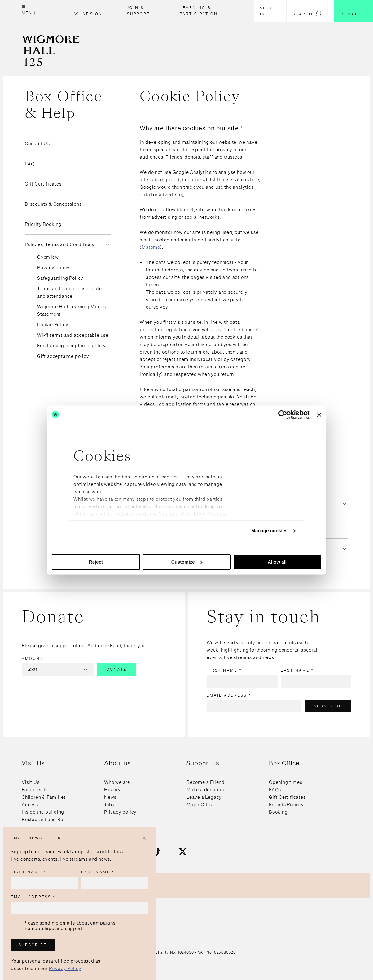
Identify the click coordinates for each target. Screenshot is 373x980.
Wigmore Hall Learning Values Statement (71, 310)
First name (224, 670)
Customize (187, 562)
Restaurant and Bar (43, 820)
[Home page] (40, 66)
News (110, 797)
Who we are (117, 782)
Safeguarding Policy (60, 278)
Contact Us (37, 144)
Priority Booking (43, 224)
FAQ (30, 164)
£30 (59, 670)
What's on (88, 14)
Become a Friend (206, 782)
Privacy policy (53, 268)
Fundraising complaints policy (72, 346)
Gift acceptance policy (63, 356)
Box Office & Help (64, 105)
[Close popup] (144, 838)
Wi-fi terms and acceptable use (73, 335)
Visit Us (31, 782)
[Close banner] (319, 415)
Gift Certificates (43, 184)
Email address (229, 695)
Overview (48, 257)
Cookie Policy (53, 325)
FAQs (275, 790)
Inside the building (43, 812)
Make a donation (205, 790)
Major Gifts (199, 805)
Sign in (266, 11)
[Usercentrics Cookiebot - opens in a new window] (283, 415)
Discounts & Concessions (53, 204)
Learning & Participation (199, 11)
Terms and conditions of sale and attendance (69, 292)
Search (307, 14)
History (112, 790)
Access (30, 805)
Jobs (109, 805)
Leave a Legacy (204, 797)
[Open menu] (45, 11)
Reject (96, 562)
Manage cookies (269, 531)
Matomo (151, 247)
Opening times (285, 782)
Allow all (277, 562)
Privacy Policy (65, 969)
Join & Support (138, 11)
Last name (297, 670)
